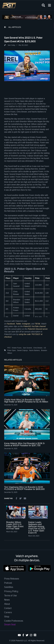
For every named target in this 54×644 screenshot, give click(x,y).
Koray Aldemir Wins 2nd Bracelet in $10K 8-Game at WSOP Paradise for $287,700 (25, 444)
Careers (8, 613)
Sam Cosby (11, 45)
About (7, 604)
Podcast (8, 583)
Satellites (9, 587)
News (7, 600)
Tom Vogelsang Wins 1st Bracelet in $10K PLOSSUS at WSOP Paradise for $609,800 (24, 488)
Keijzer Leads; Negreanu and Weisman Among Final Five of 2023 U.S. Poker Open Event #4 (37, 528)
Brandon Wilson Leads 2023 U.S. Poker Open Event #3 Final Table (15, 525)
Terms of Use (10, 596)
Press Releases (12, 579)
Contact (8, 608)
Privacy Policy (11, 591)
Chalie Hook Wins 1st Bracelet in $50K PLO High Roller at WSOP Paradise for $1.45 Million (26, 401)
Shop (7, 617)
